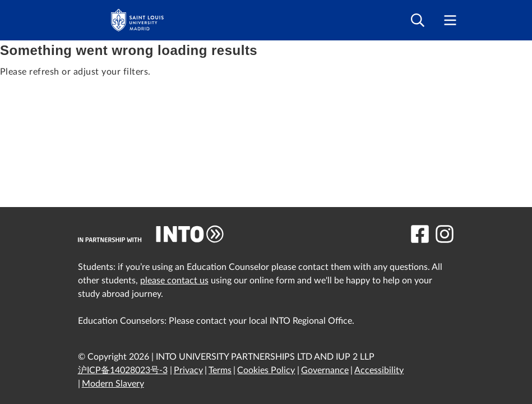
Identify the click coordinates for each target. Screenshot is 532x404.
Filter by (108, 98)
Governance (325, 370)
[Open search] (418, 20)
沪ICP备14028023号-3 (123, 370)
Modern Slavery (113, 384)
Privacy (188, 370)
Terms (220, 370)
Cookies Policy (266, 370)
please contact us (174, 281)
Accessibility (379, 370)
